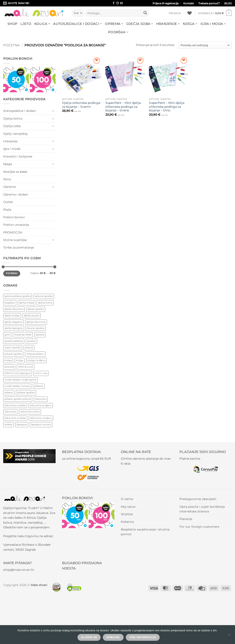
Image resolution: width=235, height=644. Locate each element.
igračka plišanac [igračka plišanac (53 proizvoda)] (14, 341)
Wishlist (127, 514)
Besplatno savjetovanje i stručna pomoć (145, 532)
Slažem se (89, 637)
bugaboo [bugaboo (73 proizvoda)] (10, 303)
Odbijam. (113, 637)
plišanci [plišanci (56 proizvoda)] (9, 392)
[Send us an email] (121, 3)
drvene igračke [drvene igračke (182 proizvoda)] (36, 328)
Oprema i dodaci (16, 194)
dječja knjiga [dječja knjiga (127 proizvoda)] (27, 303)
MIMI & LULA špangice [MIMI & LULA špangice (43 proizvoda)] (18, 373)
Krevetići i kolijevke (18, 156)
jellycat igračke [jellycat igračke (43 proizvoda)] (13, 354)
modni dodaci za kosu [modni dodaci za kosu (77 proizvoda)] (17, 386)
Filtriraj (12, 273)
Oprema (114, 24)
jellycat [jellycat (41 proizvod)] (29, 347)
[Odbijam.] (229, 636)
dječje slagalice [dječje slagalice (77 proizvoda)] (13, 322)
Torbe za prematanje (19, 247)
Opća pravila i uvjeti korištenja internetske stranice (202, 509)
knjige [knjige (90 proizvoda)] (20, 360)
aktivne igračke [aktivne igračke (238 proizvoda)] (44, 296)
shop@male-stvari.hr (19, 570)
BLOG (228, 3)
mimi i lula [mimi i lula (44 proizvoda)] (41, 373)
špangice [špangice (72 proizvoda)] (22, 424)
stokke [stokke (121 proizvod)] (8, 424)
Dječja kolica (13, 118)
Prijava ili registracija (166, 3)
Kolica (42, 24)
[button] (175, 13)
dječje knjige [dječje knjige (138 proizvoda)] (12, 315)
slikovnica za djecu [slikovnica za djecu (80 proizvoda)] (41, 405)
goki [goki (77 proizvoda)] (7, 335)
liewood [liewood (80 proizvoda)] (9, 367)
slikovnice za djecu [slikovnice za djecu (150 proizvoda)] (41, 418)
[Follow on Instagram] (117, 3)
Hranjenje (168, 24)
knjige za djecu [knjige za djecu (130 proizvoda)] (36, 360)
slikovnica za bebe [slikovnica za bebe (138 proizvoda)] (15, 405)
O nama (127, 499)
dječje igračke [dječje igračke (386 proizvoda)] (36, 309)
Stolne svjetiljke (15, 240)
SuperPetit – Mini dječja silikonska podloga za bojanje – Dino (167, 107)
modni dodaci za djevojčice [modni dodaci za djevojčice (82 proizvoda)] (20, 380)
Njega (190, 24)
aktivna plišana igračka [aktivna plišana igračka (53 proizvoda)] (18, 296)
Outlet (8, 202)
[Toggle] (53, 111)
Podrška (118, 32)
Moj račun (128, 507)
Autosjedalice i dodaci (78, 24)
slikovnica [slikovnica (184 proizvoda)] (41, 399)
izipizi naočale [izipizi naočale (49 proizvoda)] (13, 347)
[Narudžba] (205, 45)
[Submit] (145, 13)
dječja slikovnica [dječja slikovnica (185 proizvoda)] (14, 309)
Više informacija (143, 637)
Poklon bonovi (14, 217)
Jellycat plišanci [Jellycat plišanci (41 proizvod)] (35, 354)
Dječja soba (140, 24)
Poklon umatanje (16, 225)
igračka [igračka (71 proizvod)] (40, 335)
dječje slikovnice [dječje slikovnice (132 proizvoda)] (36, 322)
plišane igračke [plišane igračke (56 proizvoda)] (26, 392)
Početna (11, 45)
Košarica (127, 522)
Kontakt (189, 3)
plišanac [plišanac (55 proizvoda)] (39, 386)
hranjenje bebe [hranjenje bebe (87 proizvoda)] (23, 335)
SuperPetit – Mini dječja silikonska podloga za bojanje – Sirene (123, 107)
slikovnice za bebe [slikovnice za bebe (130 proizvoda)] (15, 418)
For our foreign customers (199, 527)
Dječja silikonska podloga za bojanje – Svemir (81, 105)
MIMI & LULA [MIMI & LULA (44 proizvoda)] (26, 367)
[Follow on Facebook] (114, 3)
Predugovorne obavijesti (198, 499)
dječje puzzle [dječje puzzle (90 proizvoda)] (32, 315)
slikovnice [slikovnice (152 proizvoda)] (10, 412)
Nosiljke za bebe (15, 172)
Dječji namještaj (15, 134)
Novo (7, 179)
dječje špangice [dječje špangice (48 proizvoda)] (14, 328)
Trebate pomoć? (209, 3)
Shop (12, 24)
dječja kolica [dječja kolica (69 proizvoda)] (45, 303)
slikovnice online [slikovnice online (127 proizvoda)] (30, 412)
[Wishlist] (190, 13)
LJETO (26, 24)
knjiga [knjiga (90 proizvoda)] (8, 360)
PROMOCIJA (13, 232)
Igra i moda (213, 24)
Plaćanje (186, 519)
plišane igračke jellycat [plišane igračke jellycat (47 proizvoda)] (18, 399)
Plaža (7, 210)
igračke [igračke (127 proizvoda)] (31, 341)
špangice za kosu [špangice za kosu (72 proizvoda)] (41, 424)
